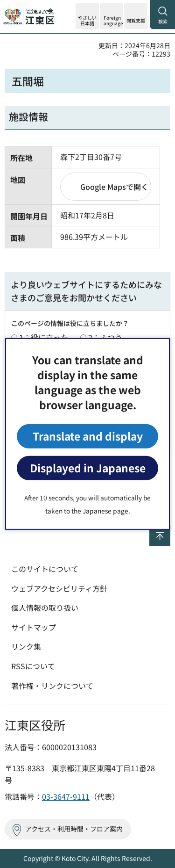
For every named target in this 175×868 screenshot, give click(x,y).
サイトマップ (34, 627)
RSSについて (33, 666)
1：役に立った (44, 337)
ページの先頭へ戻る (170, 529)
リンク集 (26, 646)
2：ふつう (105, 337)
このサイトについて (45, 569)
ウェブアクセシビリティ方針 (59, 588)
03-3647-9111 (66, 796)
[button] (112, 16)
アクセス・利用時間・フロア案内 (74, 829)
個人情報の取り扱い (45, 608)
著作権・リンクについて (52, 686)
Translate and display (88, 436)
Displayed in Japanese (88, 468)
